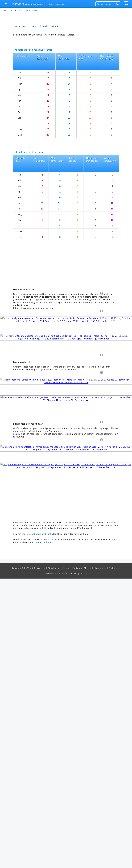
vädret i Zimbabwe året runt (36, 823)
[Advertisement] (66, 243)
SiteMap (66, 857)
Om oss (83, 863)
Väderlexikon (54, 857)
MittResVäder (15, 4)
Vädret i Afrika (9, 11)
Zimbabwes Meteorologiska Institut (89, 857)
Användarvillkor (70, 863)
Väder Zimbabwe (44, 832)
